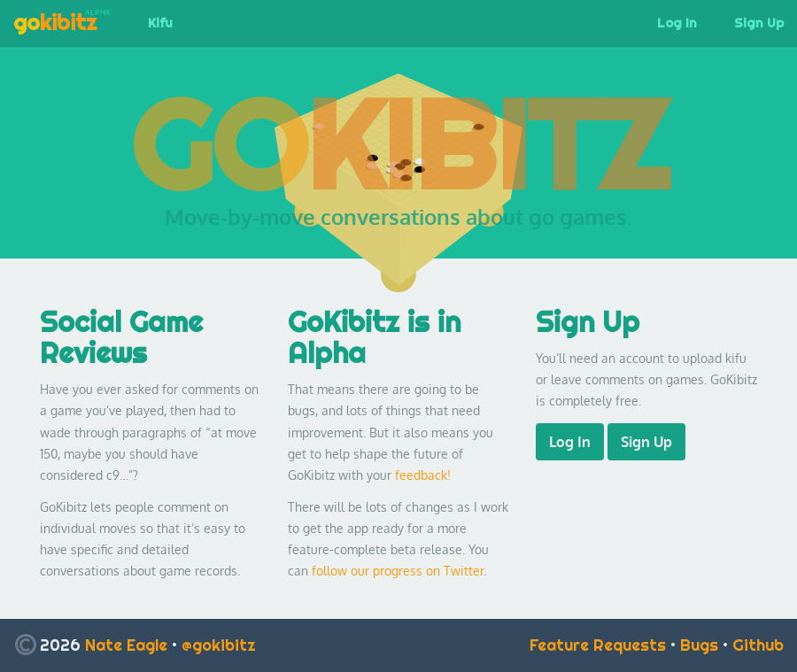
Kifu (160, 23)
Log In (677, 23)
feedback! (423, 475)
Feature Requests (598, 645)
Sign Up (646, 442)
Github (758, 645)
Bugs (699, 645)
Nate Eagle (126, 645)
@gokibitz (219, 645)
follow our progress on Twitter (398, 571)
